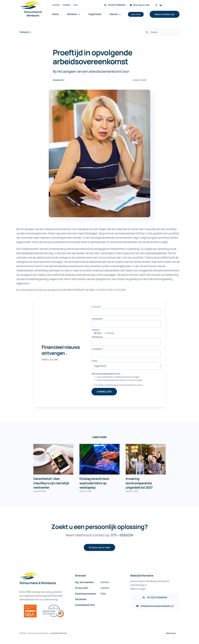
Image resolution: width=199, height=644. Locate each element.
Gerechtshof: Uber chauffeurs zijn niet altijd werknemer (51, 483)
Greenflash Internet (59, 633)
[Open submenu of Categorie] (31, 32)
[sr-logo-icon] (30, 3)
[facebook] (156, 5)
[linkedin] (161, 5)
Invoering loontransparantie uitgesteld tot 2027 (139, 483)
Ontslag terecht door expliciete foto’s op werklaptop (94, 483)
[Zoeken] (162, 32)
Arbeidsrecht (59, 80)
